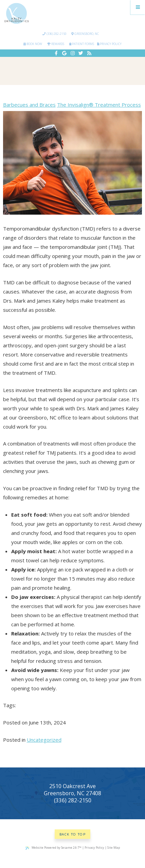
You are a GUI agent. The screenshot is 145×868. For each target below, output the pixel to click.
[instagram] (72, 53)
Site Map (114, 848)
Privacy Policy (109, 44)
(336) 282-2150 (55, 34)
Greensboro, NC (85, 34)
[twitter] (81, 53)
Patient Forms (82, 44)
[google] (64, 53)
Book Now (33, 44)
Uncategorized (44, 740)
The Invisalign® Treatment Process (99, 105)
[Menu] (138, 7)
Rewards (56, 44)
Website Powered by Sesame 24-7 (53, 848)
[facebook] (56, 53)
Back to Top (72, 834)
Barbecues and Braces (29, 105)
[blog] (89, 53)
